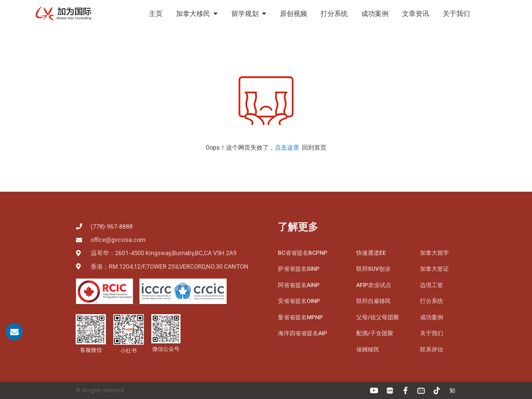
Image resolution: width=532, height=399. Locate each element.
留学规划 (249, 14)
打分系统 (334, 14)
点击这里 (287, 147)
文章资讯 (416, 14)
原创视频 (293, 14)
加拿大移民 (197, 14)
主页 (156, 14)
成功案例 (375, 14)
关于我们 (456, 14)
